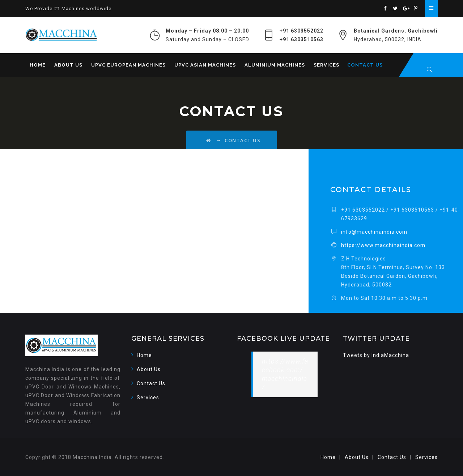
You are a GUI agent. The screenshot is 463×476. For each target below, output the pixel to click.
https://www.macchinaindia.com (383, 245)
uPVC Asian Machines (205, 65)
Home (38, 65)
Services (326, 65)
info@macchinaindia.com (374, 232)
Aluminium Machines (275, 65)
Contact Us (365, 65)
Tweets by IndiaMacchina (376, 355)
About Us (68, 65)
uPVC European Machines (128, 65)
